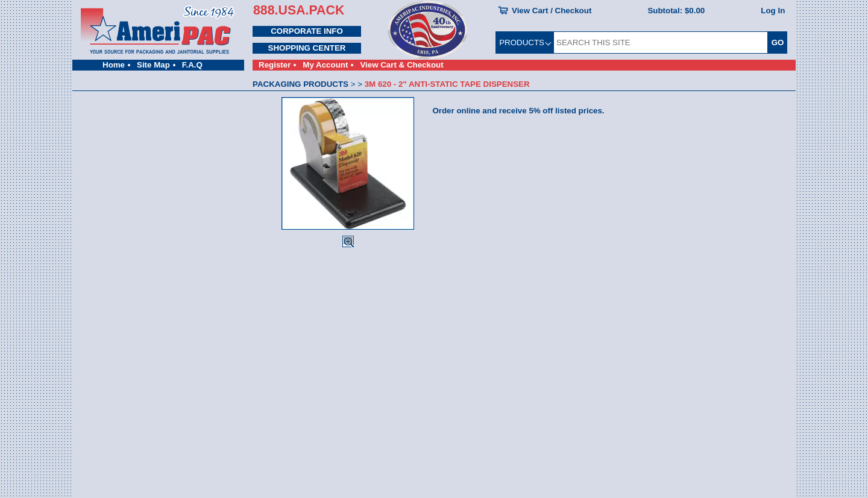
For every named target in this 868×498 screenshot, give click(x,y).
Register (275, 65)
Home (114, 65)
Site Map (153, 65)
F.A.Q (192, 65)
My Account (325, 65)
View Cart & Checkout (401, 65)
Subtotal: (676, 11)
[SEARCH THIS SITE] (661, 43)
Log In (773, 11)
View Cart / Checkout (552, 11)
